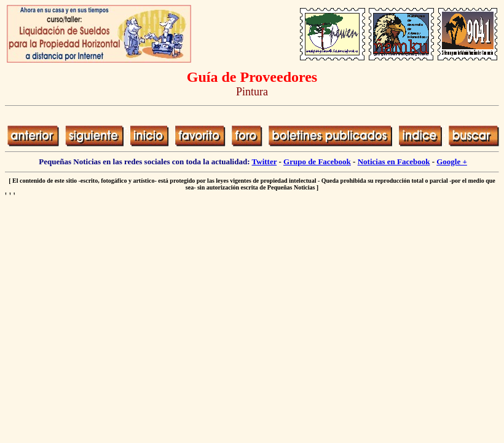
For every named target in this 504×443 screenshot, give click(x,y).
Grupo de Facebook (317, 162)
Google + (452, 162)
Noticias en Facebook (394, 162)
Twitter (265, 162)
